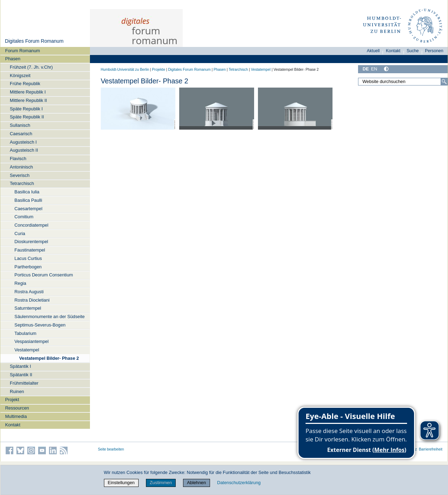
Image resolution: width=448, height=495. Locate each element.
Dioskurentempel (31, 242)
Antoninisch (21, 167)
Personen (434, 51)
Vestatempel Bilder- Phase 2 (49, 358)
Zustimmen (161, 483)
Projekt (12, 400)
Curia (20, 233)
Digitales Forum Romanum (34, 41)
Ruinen (17, 391)
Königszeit (20, 75)
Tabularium (25, 333)
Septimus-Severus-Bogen (40, 325)
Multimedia (16, 416)
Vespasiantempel (31, 341)
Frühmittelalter (24, 383)
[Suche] (444, 82)
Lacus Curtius (28, 258)
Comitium (24, 217)
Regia (20, 283)
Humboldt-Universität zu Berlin (125, 70)
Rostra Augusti (29, 292)
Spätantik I (20, 366)
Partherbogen (28, 267)
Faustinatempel (30, 250)
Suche (413, 51)
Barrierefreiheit (431, 449)
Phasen (13, 59)
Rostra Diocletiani (32, 300)
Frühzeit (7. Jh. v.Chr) (31, 67)
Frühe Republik (25, 84)
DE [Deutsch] (366, 69)
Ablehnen (196, 483)
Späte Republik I (26, 109)
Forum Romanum (23, 51)
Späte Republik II (27, 117)
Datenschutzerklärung (239, 483)
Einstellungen (121, 483)
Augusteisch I (23, 142)
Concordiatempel (31, 225)
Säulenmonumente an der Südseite (50, 317)
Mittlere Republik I (28, 92)
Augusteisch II (24, 150)
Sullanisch (20, 125)
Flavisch (18, 159)
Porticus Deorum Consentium (44, 275)
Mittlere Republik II (28, 100)
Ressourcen (17, 408)
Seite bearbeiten (111, 449)
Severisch (20, 175)
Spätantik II (21, 375)
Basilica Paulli (28, 200)
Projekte (159, 70)
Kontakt (13, 425)
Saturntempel (28, 308)
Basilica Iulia (27, 192)
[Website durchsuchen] (403, 82)
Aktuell (373, 51)
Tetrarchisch (22, 183)
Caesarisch (21, 134)
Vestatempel (27, 350)
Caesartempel (28, 209)
